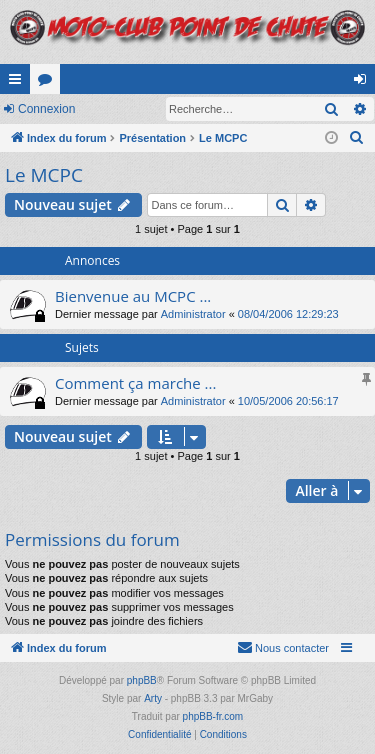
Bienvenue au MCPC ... (133, 296)
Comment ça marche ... (135, 383)
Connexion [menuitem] (364, 83)
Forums (49, 83)
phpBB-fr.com (213, 716)
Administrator (193, 314)
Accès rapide (19, 83)
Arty (153, 698)
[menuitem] (357, 138)
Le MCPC (44, 175)
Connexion (46, 109)
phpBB (142, 680)
